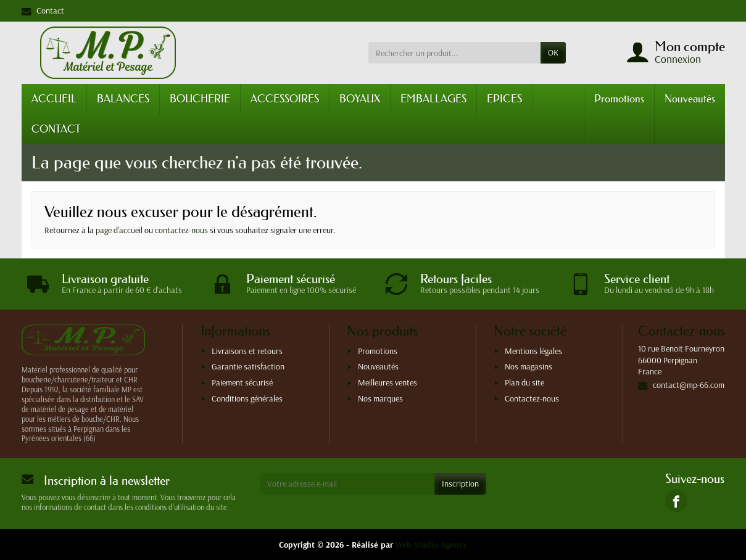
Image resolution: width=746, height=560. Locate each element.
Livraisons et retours (247, 351)
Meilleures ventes (388, 382)
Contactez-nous (532, 398)
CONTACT (56, 129)
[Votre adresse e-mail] (347, 484)
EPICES (504, 98)
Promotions (619, 98)
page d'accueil (119, 230)
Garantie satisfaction (248, 366)
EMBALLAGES (433, 98)
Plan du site (524, 382)
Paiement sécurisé (242, 382)
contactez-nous (181, 230)
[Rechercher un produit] (454, 52)
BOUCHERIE (200, 98)
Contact (43, 10)
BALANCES (123, 98)
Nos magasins (528, 366)
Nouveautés (690, 98)
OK (553, 52)
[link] (676, 501)
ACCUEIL (54, 98)
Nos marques (380, 398)
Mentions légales (533, 351)
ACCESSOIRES (285, 98)
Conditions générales (247, 398)
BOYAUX (360, 98)
